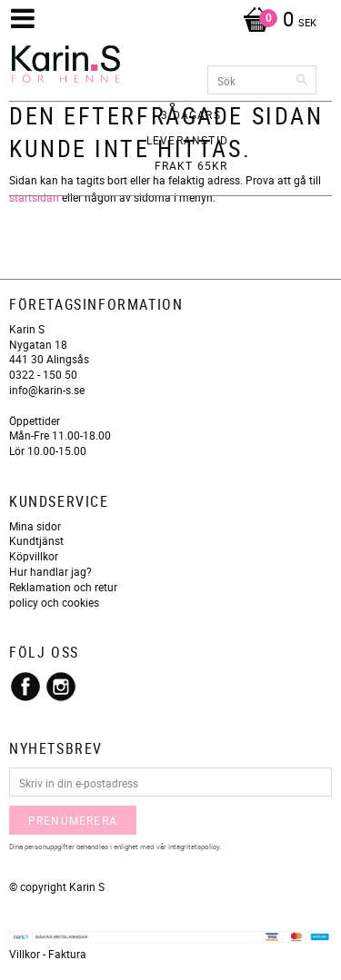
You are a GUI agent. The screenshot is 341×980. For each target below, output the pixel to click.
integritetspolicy (194, 846)
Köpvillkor (34, 556)
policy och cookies (54, 602)
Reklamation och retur (63, 587)
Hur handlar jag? (50, 571)
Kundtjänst (36, 540)
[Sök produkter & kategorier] (262, 80)
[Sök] (303, 80)
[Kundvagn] (275, 21)
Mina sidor (35, 526)
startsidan (34, 197)
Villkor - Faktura (48, 954)
